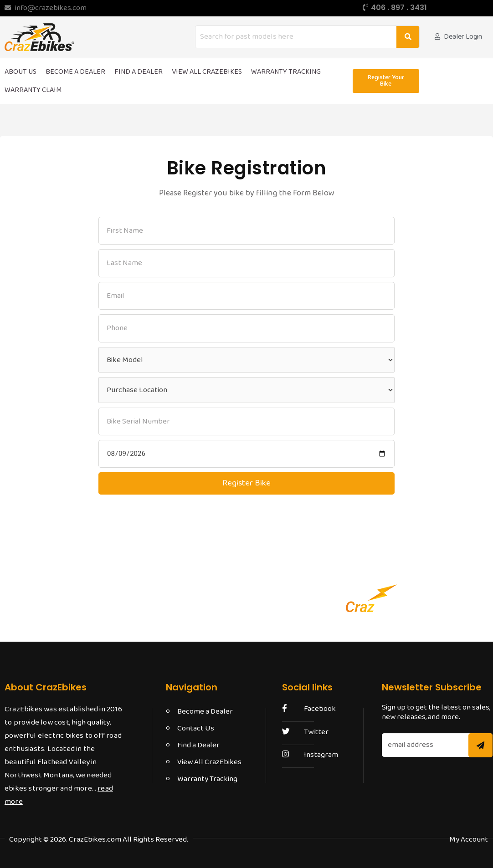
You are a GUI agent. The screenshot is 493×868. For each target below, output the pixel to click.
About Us (21, 72)
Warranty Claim (33, 90)
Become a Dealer (75, 72)
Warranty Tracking (286, 72)
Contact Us (196, 728)
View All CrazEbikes (207, 72)
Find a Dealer (139, 72)
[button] (386, 81)
